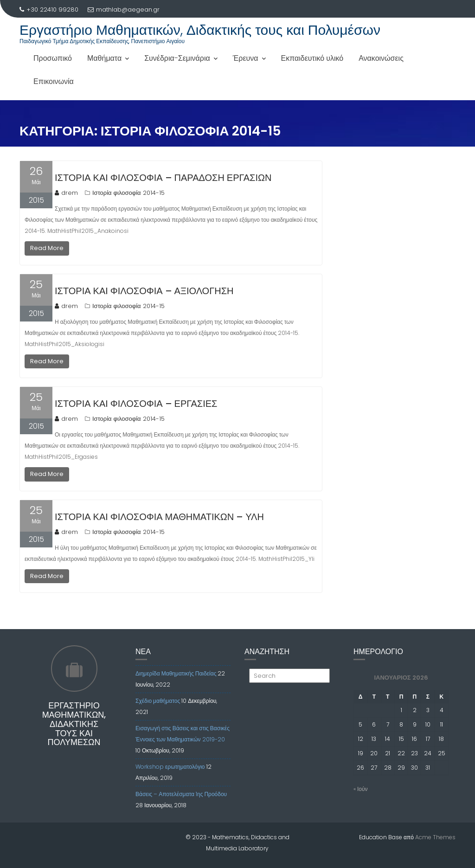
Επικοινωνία (54, 81)
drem (66, 193)
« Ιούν (361, 789)
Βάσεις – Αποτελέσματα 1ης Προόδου (181, 794)
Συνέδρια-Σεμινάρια (177, 58)
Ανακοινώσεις (381, 58)
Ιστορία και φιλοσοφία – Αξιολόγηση (144, 291)
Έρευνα (246, 58)
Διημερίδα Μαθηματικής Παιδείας (176, 673)
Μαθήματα (104, 58)
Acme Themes (435, 837)
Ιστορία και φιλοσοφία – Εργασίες (136, 404)
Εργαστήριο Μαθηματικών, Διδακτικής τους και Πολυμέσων (200, 30)
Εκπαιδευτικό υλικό (312, 58)
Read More (47, 248)
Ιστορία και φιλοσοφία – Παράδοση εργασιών (163, 178)
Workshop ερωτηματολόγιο (170, 767)
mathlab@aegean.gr (124, 10)
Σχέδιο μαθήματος (158, 701)
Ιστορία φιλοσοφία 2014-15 (128, 193)
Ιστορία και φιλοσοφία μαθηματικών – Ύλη (159, 517)
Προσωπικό (53, 58)
